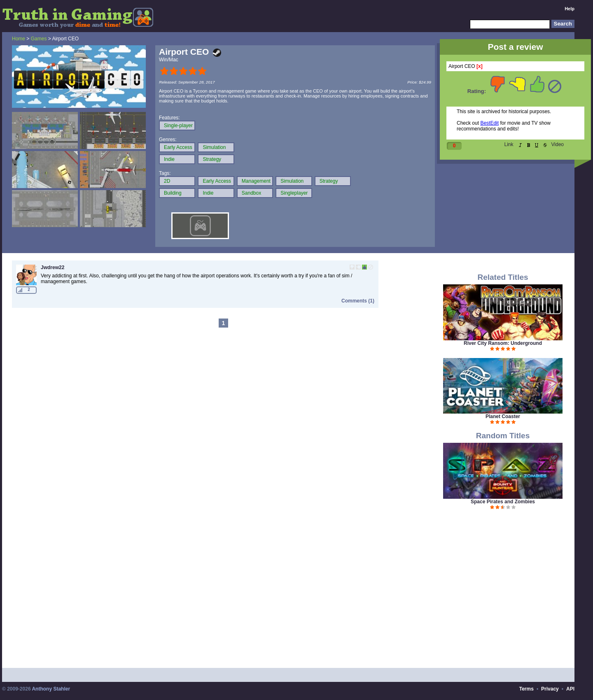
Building (173, 193)
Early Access (178, 147)
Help (570, 9)
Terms (526, 689)
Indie (169, 159)
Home (19, 39)
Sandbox (251, 193)
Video (558, 144)
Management (256, 181)
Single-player (178, 126)
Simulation (214, 147)
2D (167, 181)
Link (509, 144)
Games (39, 39)
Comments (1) (358, 301)
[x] (480, 66)
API (570, 689)
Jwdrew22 (53, 267)
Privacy (550, 689)
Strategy (212, 159)
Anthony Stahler (51, 689)
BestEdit (489, 123)
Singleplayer (294, 193)
